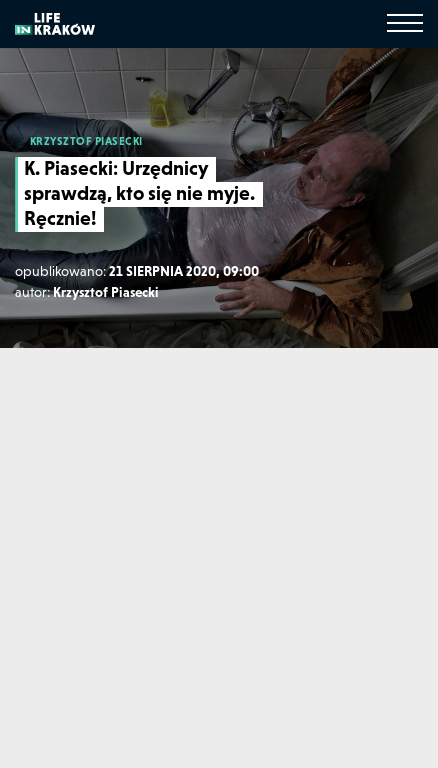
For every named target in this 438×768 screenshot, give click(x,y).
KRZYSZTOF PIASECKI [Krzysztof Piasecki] (86, 141)
